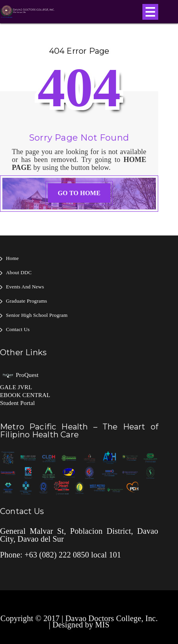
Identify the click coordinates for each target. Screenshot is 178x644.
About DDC (19, 272)
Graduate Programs (27, 301)
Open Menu (150, 12)
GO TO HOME (79, 193)
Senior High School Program (37, 315)
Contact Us (18, 329)
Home (12, 258)
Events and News (25, 287)
